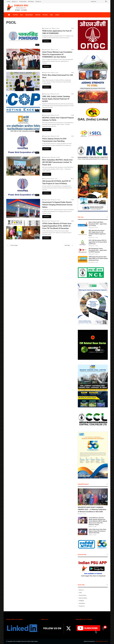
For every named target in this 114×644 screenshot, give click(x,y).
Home (9, 2)
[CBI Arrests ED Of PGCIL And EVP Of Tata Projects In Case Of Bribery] (23, 187)
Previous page (13, 245)
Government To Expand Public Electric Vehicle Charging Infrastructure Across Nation (57, 205)
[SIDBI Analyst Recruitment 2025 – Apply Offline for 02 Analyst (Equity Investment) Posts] (83, 259)
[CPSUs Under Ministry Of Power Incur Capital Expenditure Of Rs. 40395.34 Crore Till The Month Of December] (23, 230)
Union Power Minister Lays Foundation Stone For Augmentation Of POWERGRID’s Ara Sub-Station (57, 54)
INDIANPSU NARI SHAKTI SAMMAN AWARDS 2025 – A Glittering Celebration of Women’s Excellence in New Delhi (92, 509)
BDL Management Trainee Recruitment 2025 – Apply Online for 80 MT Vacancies (98, 250)
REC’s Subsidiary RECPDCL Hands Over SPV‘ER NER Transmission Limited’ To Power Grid (57, 162)
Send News (31, 2)
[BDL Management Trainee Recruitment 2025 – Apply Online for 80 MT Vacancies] (83, 251)
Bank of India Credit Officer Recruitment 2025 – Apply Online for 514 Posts (98, 224)
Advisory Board (83, 598)
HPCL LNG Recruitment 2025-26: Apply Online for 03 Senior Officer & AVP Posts (98, 242)
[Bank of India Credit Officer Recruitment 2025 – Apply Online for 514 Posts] (83, 225)
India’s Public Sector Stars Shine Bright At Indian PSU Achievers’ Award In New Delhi (97, 531)
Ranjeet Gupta (47, 50)
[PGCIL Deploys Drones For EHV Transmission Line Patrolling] (23, 145)
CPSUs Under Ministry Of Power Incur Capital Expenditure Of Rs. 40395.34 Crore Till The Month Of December (57, 226)
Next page (69, 245)
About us (14, 2)
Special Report (29, 15)
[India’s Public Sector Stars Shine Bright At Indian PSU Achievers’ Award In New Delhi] (83, 532)
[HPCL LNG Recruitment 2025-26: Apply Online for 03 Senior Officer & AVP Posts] (83, 243)
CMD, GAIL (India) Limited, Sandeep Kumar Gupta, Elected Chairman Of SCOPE (56, 99)
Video (51, 15)
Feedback (81, 601)
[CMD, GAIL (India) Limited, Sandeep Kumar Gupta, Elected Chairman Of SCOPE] (23, 103)
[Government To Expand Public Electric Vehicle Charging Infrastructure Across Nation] (23, 208)
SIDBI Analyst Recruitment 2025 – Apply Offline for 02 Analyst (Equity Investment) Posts (98, 258)
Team (80, 593)
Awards (57, 15)
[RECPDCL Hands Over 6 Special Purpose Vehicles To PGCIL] (23, 124)
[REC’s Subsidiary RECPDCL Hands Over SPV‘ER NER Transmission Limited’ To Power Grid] (23, 166)
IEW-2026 (38, 15)
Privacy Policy (23, 2)
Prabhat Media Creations (102, 641)
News (22, 15)
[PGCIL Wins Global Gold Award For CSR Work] (23, 81)
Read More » (47, 41)
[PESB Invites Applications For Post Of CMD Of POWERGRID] (23, 37)
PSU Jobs (45, 15)
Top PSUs (15, 15)
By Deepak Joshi (47, 28)
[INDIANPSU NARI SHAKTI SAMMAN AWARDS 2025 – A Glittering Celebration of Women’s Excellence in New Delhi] (93, 497)
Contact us (38, 2)
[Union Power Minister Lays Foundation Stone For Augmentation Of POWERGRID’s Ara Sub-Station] (23, 59)
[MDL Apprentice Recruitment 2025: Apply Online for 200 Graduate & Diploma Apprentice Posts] (83, 233)
